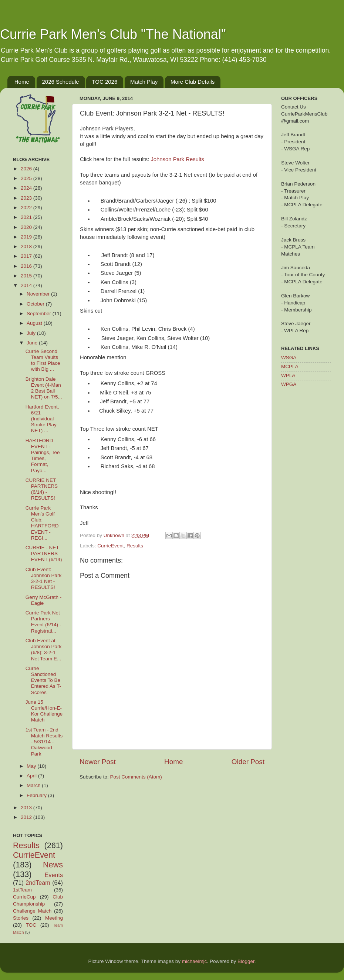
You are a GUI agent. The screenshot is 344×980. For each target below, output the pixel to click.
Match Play (144, 82)
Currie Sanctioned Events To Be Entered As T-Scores (43, 680)
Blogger (246, 961)
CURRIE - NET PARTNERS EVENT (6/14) (44, 554)
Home (22, 82)
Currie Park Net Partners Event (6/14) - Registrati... (43, 622)
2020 (27, 227)
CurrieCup (24, 897)
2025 (27, 178)
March (34, 785)
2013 (27, 808)
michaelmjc (195, 961)
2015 (27, 276)
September (40, 314)
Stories (21, 918)
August (35, 323)
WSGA (289, 358)
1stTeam (22, 890)
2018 (27, 246)
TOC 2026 (104, 82)
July (32, 333)
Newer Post (98, 762)
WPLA (288, 375)
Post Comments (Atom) (136, 777)
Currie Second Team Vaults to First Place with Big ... (43, 360)
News (53, 865)
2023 (27, 198)
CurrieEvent (110, 546)
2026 (27, 169)
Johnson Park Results (177, 159)
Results (135, 546)
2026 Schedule (61, 82)
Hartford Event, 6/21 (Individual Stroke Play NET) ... (42, 419)
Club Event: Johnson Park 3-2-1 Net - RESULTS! (44, 579)
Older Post (248, 762)
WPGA (289, 384)
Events (54, 875)
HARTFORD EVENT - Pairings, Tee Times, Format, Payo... (43, 456)
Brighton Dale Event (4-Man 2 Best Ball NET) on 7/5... (44, 388)
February (37, 795)
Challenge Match (32, 911)
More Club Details (193, 82)
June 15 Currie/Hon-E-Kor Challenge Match (44, 711)
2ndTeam (38, 883)
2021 (27, 217)
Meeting (54, 918)
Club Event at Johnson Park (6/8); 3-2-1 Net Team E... (44, 650)
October (36, 304)
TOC (31, 925)
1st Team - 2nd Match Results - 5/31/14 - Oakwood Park (44, 742)
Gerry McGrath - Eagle (44, 600)
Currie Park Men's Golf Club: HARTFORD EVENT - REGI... (42, 523)
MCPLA (290, 366)
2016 (27, 266)
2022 (27, 208)
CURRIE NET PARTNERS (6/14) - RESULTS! (42, 489)
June (33, 343)
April (32, 776)
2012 (27, 817)
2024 (27, 188)
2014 (27, 285)
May (32, 766)
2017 (27, 256)
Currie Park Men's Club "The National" (113, 34)
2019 (27, 237)
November (39, 294)
